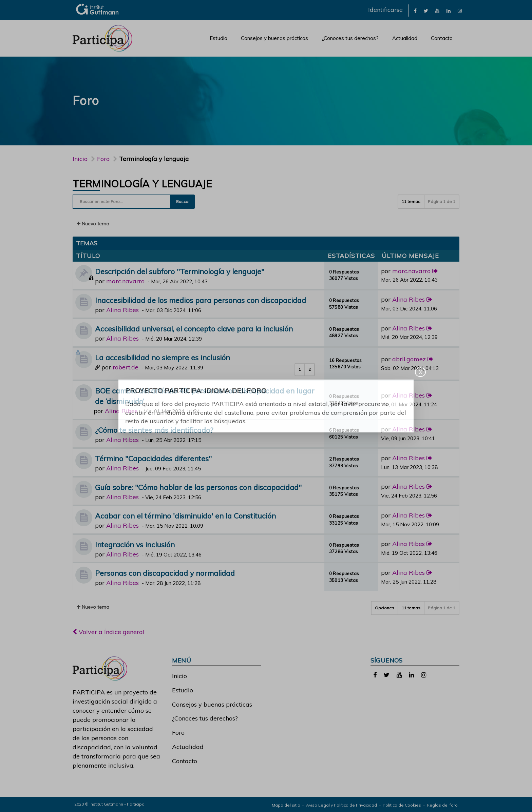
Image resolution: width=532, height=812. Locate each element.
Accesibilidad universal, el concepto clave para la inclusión (194, 329)
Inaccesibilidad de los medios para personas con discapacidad (201, 300)
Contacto (442, 38)
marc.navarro (125, 281)
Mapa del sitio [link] (286, 805)
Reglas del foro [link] (442, 805)
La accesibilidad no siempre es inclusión (163, 357)
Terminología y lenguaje (142, 184)
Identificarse (385, 10)
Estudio (218, 38)
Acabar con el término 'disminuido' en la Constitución (185, 516)
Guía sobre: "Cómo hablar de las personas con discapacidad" (198, 487)
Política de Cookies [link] (402, 805)
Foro (178, 733)
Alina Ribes (122, 310)
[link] (415, 10)
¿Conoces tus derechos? (350, 38)
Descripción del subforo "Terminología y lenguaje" (180, 271)
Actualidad (405, 38)
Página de (442, 201)
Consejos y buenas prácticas (274, 38)
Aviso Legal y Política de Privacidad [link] (341, 805)
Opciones (385, 608)
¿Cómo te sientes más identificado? (154, 430)
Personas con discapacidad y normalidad (165, 573)
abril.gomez (409, 359)
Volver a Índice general (109, 632)
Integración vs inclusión (135, 544)
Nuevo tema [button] (93, 224)
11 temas (411, 201)
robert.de (126, 367)
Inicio (80, 159)
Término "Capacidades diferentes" (153, 458)
